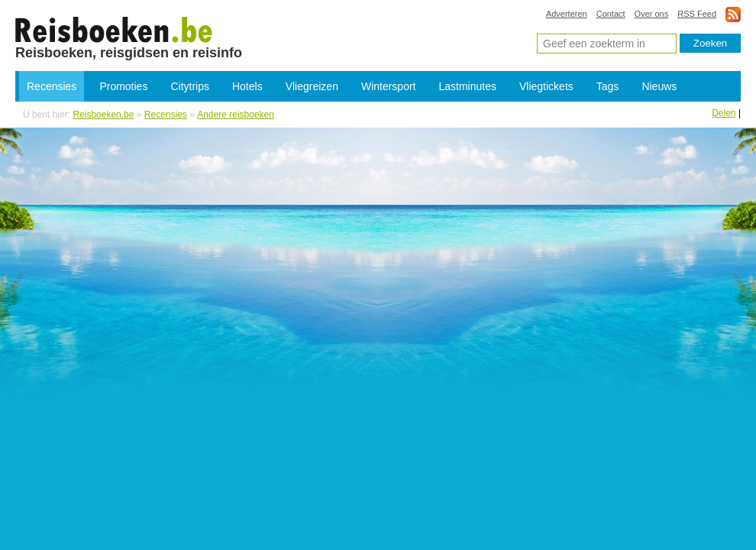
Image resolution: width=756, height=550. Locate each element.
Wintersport (389, 86)
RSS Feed (697, 14)
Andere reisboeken (236, 115)
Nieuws (659, 86)
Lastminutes (468, 86)
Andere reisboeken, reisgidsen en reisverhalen (114, 29)
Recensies (52, 86)
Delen (724, 113)
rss (733, 14)
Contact (611, 14)
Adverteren (567, 14)
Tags (608, 86)
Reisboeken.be (103, 115)
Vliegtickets (546, 86)
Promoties (123, 86)
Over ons (652, 14)
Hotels (247, 86)
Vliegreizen (312, 86)
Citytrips (190, 86)
